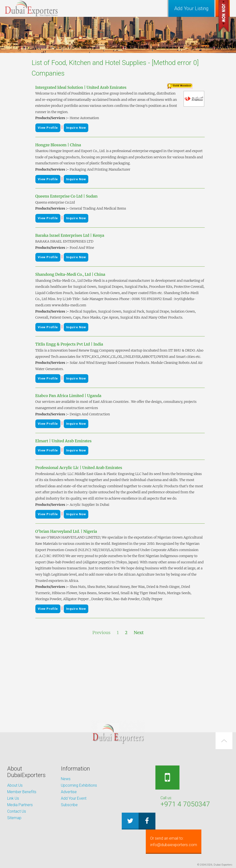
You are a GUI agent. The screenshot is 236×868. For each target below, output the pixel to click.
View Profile (48, 128)
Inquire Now (76, 128)
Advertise (69, 792)
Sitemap (14, 818)
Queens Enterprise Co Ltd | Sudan (67, 196)
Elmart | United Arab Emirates (64, 441)
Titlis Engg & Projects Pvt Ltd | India (69, 344)
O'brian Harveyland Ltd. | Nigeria (66, 531)
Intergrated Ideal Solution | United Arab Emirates (81, 87)
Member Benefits (22, 792)
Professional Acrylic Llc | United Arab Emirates (79, 468)
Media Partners (20, 805)
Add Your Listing (191, 8)
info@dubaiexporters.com (180, 842)
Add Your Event (74, 798)
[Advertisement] (118, 678)
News (66, 779)
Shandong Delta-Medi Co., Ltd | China (70, 274)
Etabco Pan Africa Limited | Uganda (68, 396)
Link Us (13, 798)
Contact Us (17, 811)
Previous (101, 633)
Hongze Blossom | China (58, 145)
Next (139, 633)
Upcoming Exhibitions (79, 785)
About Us (15, 785)
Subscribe (69, 805)
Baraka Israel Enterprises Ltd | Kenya (70, 235)
